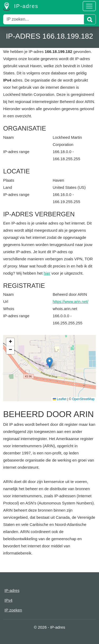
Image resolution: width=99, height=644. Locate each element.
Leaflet (60, 399)
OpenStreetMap (83, 399)
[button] (49, 363)
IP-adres (21, 7)
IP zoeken (13, 610)
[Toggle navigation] (89, 6)
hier (47, 273)
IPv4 (8, 600)
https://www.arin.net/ (71, 301)
